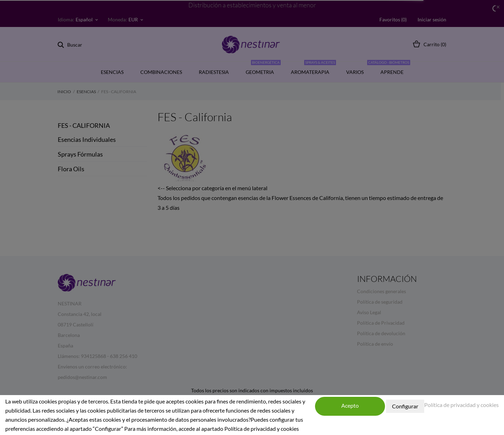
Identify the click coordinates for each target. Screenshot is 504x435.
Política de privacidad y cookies (461, 405)
